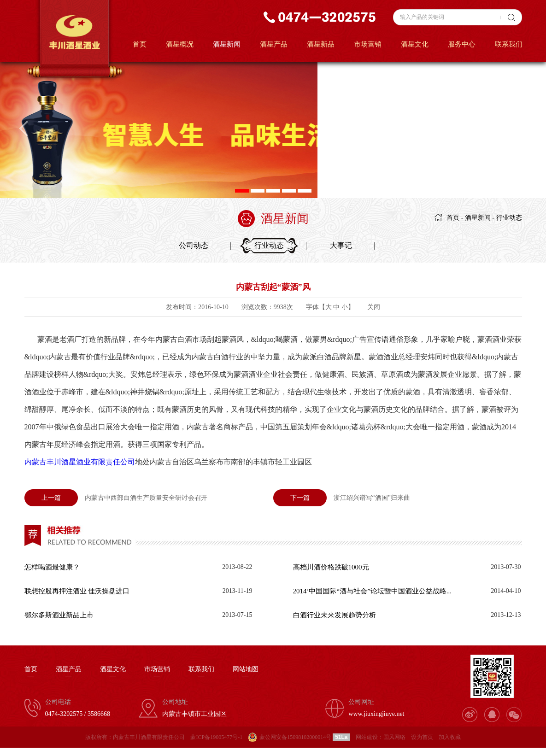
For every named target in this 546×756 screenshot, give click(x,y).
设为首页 (422, 737)
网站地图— (246, 673)
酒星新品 (321, 44)
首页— (31, 673)
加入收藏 (450, 737)
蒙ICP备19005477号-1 (216, 737)
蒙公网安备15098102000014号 (295, 737)
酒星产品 (274, 44)
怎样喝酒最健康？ (52, 567)
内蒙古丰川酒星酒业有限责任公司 (80, 462)
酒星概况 (180, 44)
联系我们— (201, 673)
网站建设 (367, 737)
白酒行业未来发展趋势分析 (335, 615)
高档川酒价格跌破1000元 (331, 567)
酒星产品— (69, 673)
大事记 (341, 245)
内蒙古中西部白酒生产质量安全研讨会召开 (116, 498)
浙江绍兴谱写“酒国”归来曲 (342, 498)
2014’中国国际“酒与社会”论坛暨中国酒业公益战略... (373, 591)
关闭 (374, 307)
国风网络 (394, 737)
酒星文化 (415, 44)
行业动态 (509, 218)
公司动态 (194, 245)
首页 (140, 44)
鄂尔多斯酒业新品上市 (59, 615)
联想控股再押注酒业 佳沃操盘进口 (77, 591)
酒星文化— (113, 673)
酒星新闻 (227, 44)
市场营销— (157, 673)
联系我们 (509, 44)
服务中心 (462, 44)
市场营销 (368, 44)
